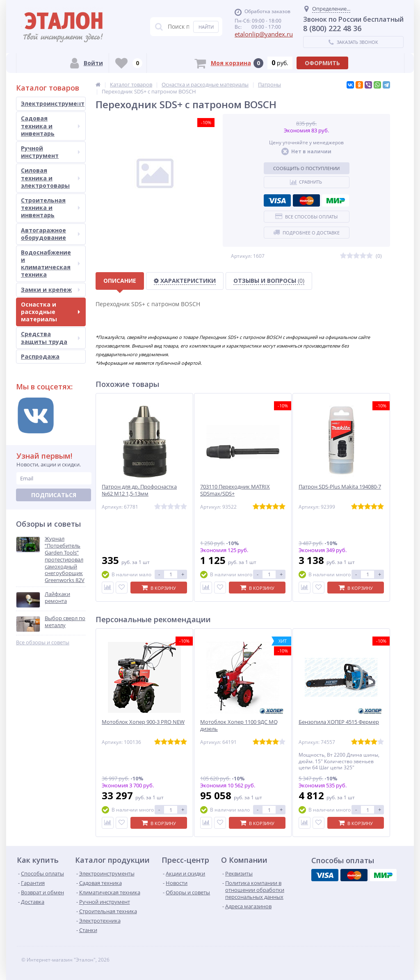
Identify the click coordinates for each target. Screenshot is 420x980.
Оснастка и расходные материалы (50, 312)
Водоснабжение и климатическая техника (50, 264)
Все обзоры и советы (43, 642)
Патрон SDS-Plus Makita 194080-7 (340, 487)
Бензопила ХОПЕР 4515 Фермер (339, 722)
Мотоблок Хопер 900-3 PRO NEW (143, 722)
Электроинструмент (53, 103)
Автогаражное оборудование (50, 234)
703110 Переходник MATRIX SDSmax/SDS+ (235, 490)
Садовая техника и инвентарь (50, 126)
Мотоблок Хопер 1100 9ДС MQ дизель (239, 725)
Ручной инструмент (50, 152)
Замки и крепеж (50, 290)
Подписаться (54, 495)
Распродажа (40, 356)
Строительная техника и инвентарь (50, 208)
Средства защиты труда (50, 338)
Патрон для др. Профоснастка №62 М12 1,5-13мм (139, 490)
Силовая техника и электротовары (50, 178)
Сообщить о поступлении (306, 168)
